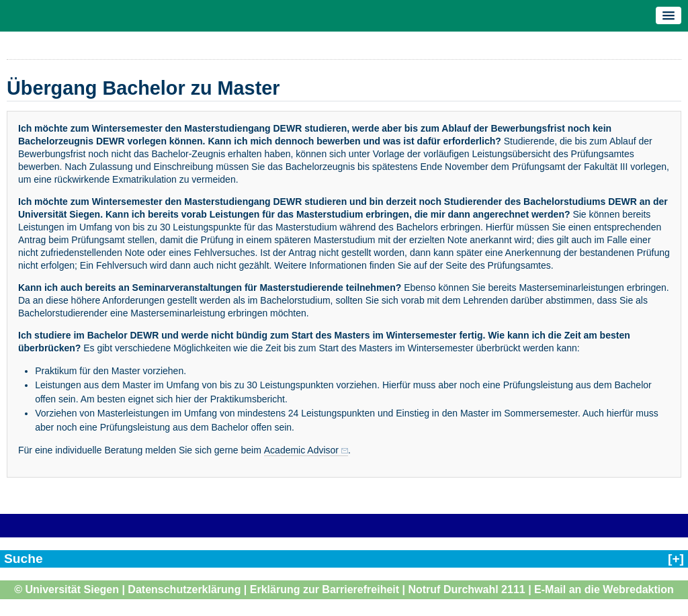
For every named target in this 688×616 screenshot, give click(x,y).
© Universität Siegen (67, 589)
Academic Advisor (301, 450)
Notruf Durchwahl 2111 (466, 589)
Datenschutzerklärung (184, 589)
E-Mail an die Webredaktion (604, 589)
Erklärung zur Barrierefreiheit (325, 589)
